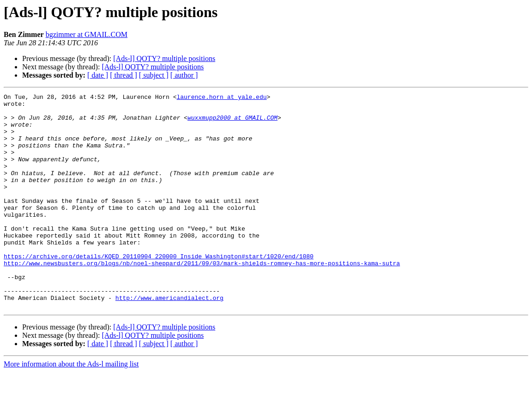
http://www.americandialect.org (169, 339)
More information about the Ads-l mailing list (71, 407)
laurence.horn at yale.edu (221, 98)
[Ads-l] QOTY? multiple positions (164, 58)
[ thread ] (124, 75)
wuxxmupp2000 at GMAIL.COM (233, 123)
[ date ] (98, 75)
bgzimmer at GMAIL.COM (87, 34)
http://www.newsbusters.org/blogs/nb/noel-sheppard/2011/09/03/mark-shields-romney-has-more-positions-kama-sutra (202, 298)
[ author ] (184, 75)
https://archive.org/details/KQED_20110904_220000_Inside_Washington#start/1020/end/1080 (159, 289)
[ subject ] (154, 75)
